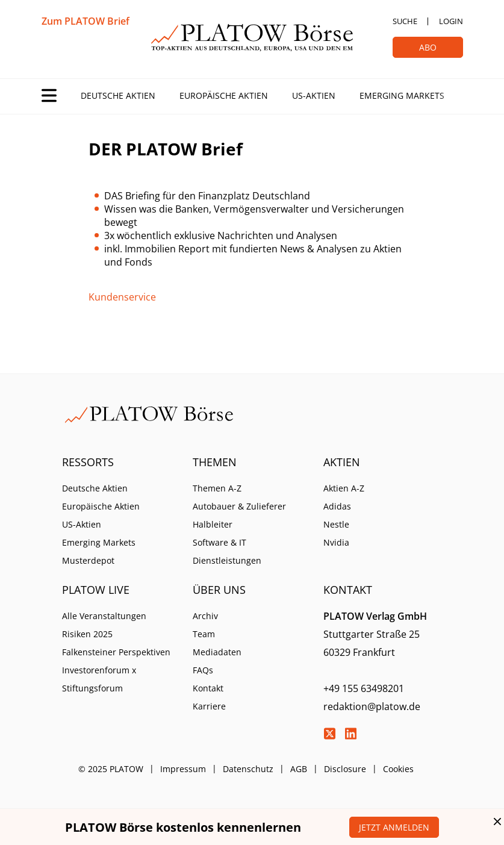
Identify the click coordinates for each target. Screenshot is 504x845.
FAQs (203, 670)
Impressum (183, 769)
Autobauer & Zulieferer (239, 506)
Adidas (337, 506)
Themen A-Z (217, 488)
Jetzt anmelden (394, 827)
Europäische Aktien (224, 95)
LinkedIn (350, 734)
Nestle (336, 524)
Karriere (209, 706)
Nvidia (336, 542)
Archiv (205, 616)
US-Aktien (314, 95)
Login (451, 21)
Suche (405, 21)
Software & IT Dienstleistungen (227, 551)
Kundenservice (122, 297)
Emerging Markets (402, 95)
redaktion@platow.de (372, 706)
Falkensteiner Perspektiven (116, 652)
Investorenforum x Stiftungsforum (99, 679)
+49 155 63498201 (364, 688)
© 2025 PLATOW (111, 769)
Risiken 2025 (87, 634)
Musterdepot (88, 560)
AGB (299, 769)
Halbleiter (213, 524)
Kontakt (208, 688)
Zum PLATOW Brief (86, 21)
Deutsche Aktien (118, 95)
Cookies (398, 769)
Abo (428, 47)
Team (204, 634)
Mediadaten (217, 652)
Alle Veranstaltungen (104, 616)
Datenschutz (248, 769)
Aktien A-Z (344, 488)
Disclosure (345, 769)
